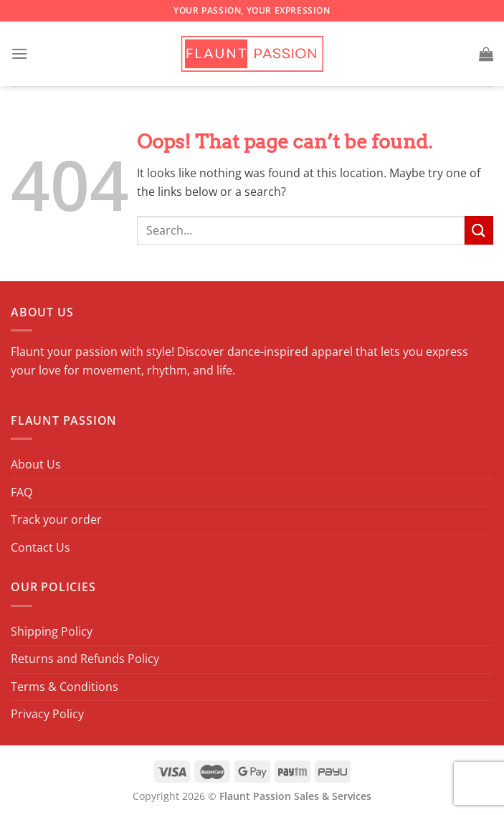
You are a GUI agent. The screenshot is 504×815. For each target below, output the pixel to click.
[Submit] (479, 230)
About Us (36, 464)
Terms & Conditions (65, 687)
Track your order (56, 519)
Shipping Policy (52, 631)
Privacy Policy (47, 714)
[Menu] (19, 53)
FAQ (22, 492)
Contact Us (41, 547)
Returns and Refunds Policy (85, 659)
